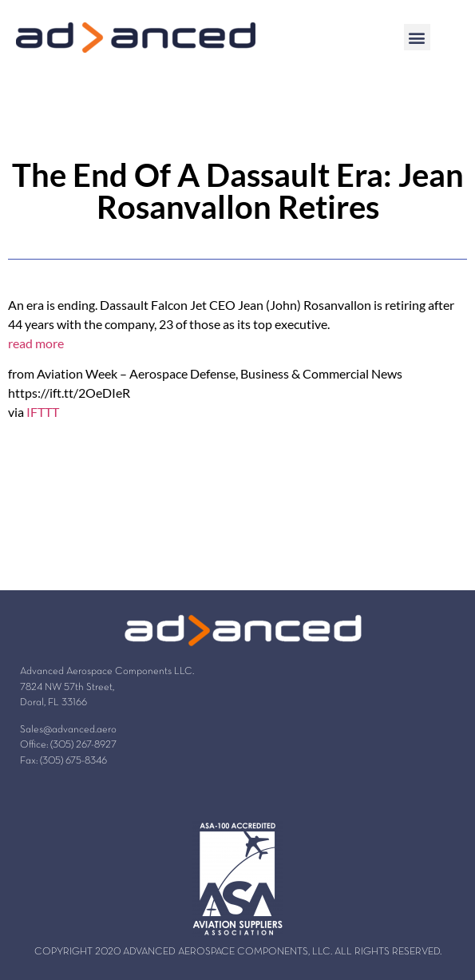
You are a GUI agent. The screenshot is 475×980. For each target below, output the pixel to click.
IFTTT (43, 412)
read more (36, 343)
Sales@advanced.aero (68, 730)
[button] (417, 37)
